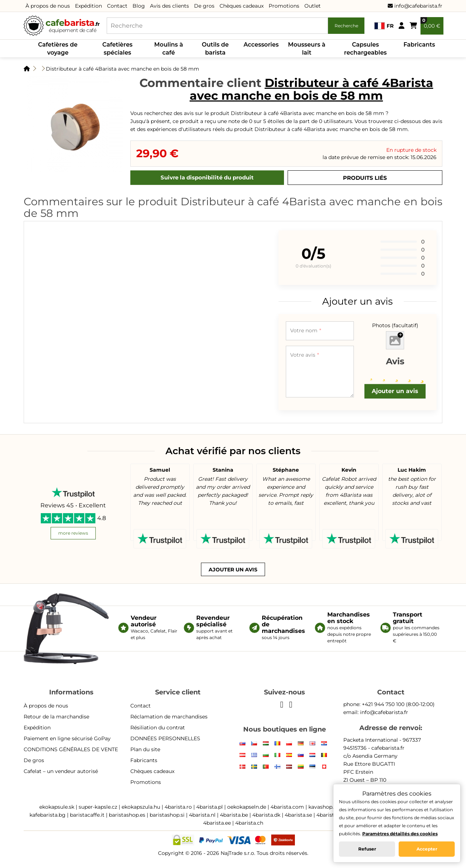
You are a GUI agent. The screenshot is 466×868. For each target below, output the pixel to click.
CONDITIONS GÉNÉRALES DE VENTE (71, 749)
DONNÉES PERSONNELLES (165, 738)
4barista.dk (266, 815)
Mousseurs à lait (307, 49)
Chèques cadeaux (242, 6)
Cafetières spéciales (117, 49)
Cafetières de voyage (58, 49)
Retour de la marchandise (56, 717)
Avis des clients (169, 6)
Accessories (261, 45)
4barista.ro (178, 807)
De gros (204, 6)
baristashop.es (127, 815)
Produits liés (365, 178)
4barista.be (234, 815)
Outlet (313, 6)
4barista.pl (210, 807)
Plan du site (145, 749)
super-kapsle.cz (98, 807)
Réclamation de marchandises (169, 717)
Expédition (88, 6)
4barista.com (287, 807)
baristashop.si (167, 815)
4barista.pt (330, 815)
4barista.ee (217, 823)
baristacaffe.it (87, 815)
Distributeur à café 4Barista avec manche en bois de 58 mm (123, 69)
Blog (139, 6)
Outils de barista (215, 49)
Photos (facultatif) (395, 325)
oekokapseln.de (247, 807)
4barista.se (298, 815)
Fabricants (419, 45)
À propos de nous (48, 6)
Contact (117, 6)
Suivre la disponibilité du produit (207, 177)
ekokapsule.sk (57, 807)
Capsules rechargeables (365, 49)
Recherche (346, 26)
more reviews (73, 533)
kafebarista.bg (48, 815)
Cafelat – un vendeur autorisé (61, 771)
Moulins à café (169, 49)
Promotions (284, 6)
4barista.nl (202, 815)
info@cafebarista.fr (415, 6)
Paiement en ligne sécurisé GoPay (67, 738)
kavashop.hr (324, 807)
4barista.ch (249, 823)
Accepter (427, 849)
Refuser (367, 849)
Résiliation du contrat (158, 728)
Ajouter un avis (395, 391)
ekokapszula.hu (141, 807)
